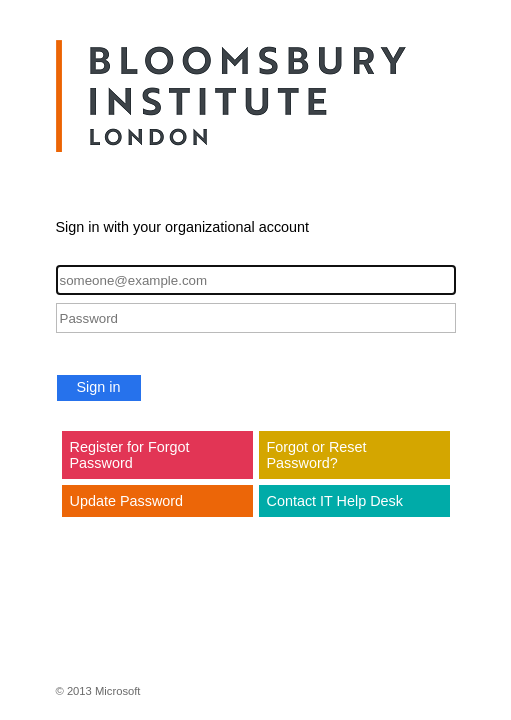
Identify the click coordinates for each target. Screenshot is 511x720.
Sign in (99, 387)
